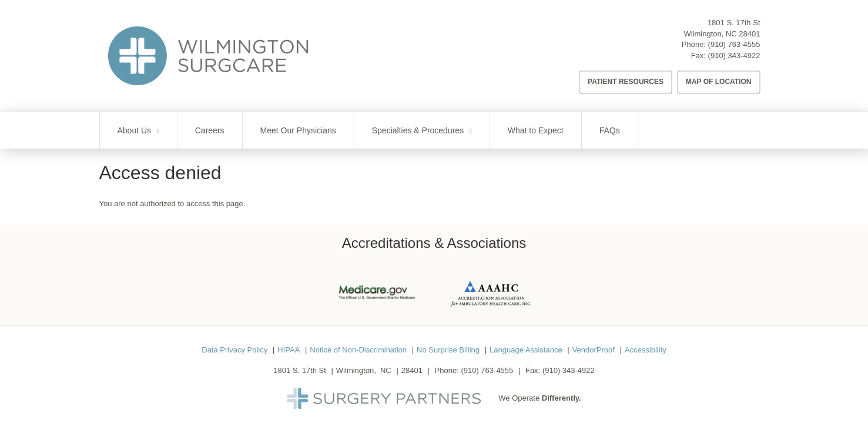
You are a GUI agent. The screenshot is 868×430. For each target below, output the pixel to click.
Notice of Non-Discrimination (358, 350)
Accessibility (646, 350)
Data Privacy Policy (234, 350)
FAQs (610, 130)
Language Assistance (526, 350)
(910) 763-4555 (734, 44)
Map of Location (719, 82)
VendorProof (594, 350)
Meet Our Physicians (298, 130)
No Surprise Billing (448, 350)
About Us (135, 130)
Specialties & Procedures (418, 130)
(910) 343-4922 (734, 56)
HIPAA (289, 350)
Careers (210, 130)
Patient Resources (626, 82)
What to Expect (536, 130)
